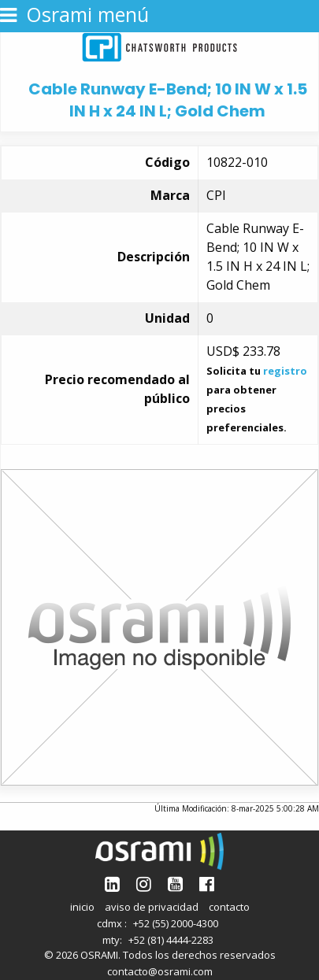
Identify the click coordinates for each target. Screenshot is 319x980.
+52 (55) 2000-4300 (176, 923)
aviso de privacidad (152, 907)
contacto (229, 907)
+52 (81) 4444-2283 (171, 940)
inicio (82, 907)
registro (285, 371)
